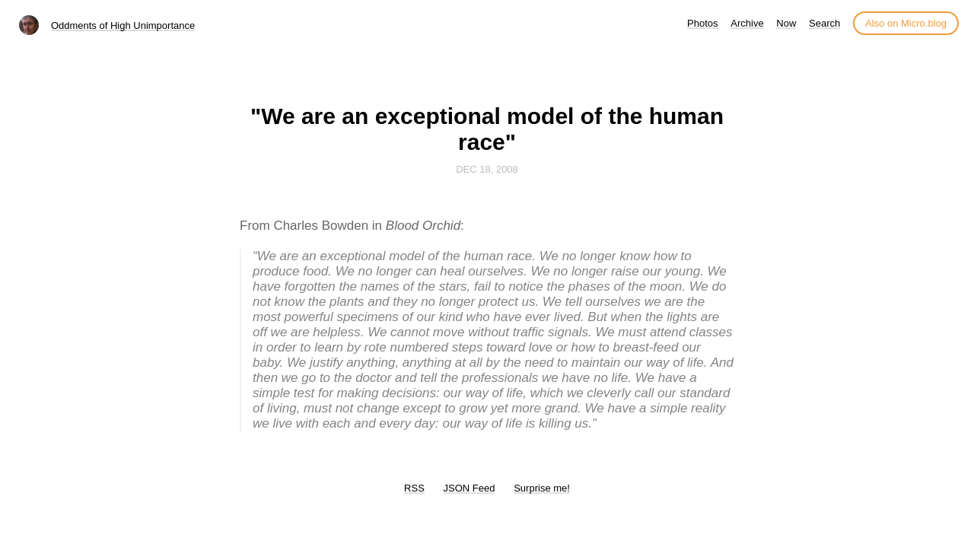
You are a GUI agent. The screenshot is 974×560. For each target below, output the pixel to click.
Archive (747, 23)
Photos (702, 23)
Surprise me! (542, 488)
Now (786, 23)
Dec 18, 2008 (487, 169)
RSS (414, 488)
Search (824, 23)
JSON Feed (469, 488)
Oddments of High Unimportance (123, 25)
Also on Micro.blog (906, 23)
